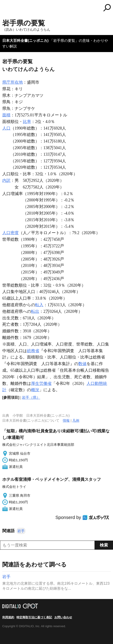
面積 (6, 115)
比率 (27, 122)
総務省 (33, 351)
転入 (39, 305)
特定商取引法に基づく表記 (34, 617)
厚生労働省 (41, 383)
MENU (6, 8)
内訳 (6, 180)
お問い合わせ (63, 617)
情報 (66, 420)
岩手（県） (31, 397)
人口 (6, 128)
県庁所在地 (13, 82)
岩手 (21, 531)
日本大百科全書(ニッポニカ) (25, 41)
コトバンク (76, 8)
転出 (35, 311)
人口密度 (11, 233)
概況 (35, 390)
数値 (82, 364)
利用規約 (8, 617)
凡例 (76, 420)
